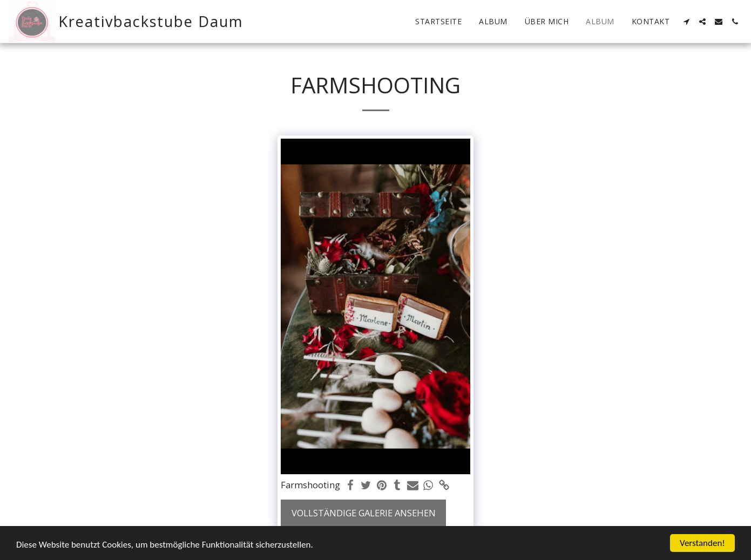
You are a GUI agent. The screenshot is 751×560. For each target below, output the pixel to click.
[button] (686, 22)
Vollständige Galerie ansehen (364, 513)
